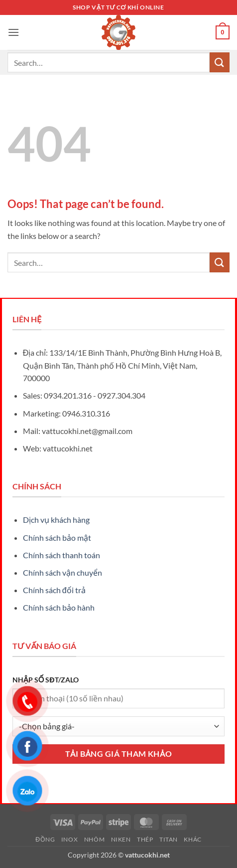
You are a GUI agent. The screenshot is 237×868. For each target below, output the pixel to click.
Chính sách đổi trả (54, 590)
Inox (69, 839)
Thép (145, 839)
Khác (192, 839)
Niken (121, 839)
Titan (169, 839)
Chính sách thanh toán (61, 555)
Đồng (45, 839)
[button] (13, 32)
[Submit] (220, 62)
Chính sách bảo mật (57, 538)
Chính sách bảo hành (59, 607)
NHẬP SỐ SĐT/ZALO (46, 680)
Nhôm (94, 839)
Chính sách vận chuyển (62, 572)
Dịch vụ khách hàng (56, 520)
